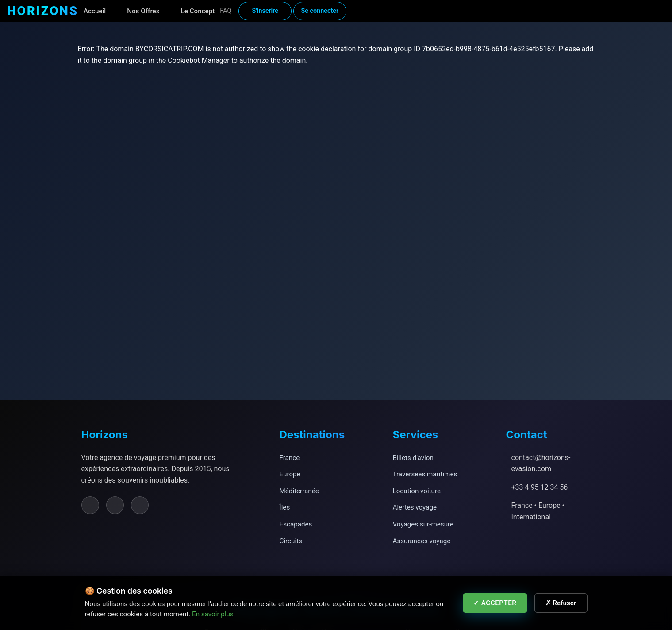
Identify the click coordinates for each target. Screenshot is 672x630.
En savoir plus (213, 614)
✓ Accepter (495, 603)
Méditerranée (299, 491)
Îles (285, 507)
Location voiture (417, 491)
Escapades (296, 524)
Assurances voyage (422, 541)
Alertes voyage (415, 507)
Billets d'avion (413, 458)
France (290, 458)
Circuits (291, 541)
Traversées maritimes (425, 474)
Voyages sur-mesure (423, 524)
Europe (290, 474)
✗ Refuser (561, 603)
